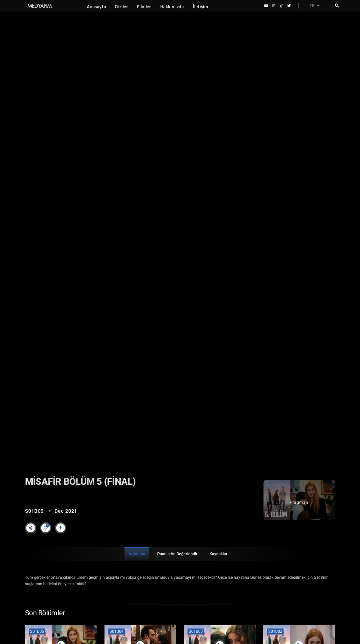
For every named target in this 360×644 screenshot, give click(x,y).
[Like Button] (46, 528)
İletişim (201, 7)
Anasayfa (96, 7)
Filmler (144, 7)
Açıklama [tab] (137, 554)
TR (314, 6)
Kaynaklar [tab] (218, 554)
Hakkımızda (172, 7)
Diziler (121, 7)
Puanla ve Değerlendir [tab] (177, 554)
